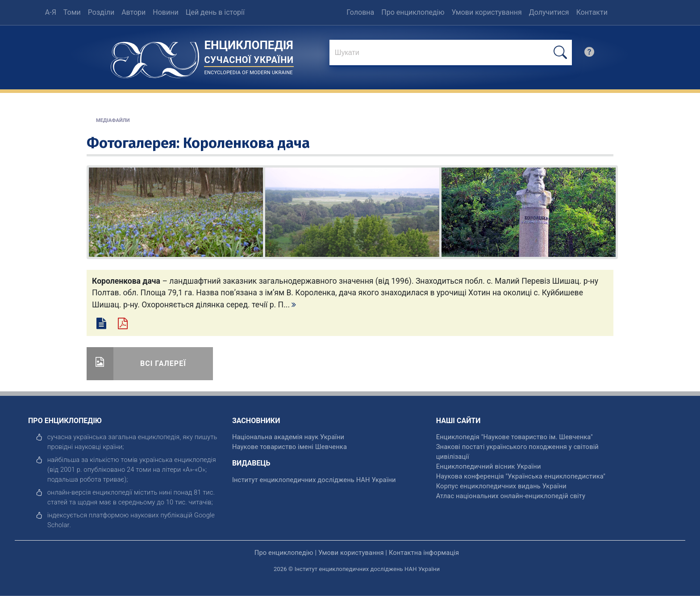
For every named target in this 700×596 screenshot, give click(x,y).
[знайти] (451, 53)
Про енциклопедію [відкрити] (284, 553)
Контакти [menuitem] (592, 12)
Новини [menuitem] (165, 12)
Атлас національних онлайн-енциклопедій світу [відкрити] (511, 496)
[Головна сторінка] (155, 57)
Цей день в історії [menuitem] (215, 12)
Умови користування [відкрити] (351, 553)
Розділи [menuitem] (101, 12)
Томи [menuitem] (72, 12)
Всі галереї (163, 363)
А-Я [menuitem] (51, 12)
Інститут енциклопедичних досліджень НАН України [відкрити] (314, 480)
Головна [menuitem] (360, 12)
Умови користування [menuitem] (487, 12)
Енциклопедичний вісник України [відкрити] (489, 466)
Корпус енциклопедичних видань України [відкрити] (501, 486)
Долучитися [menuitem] (549, 12)
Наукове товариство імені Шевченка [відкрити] (290, 447)
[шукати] (560, 52)
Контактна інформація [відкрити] (424, 553)
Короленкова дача (246, 143)
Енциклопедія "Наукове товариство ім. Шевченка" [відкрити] (515, 437)
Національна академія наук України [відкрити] (288, 437)
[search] (589, 54)
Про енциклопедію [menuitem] (413, 12)
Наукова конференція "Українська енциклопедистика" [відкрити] (521, 476)
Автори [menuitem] (133, 12)
